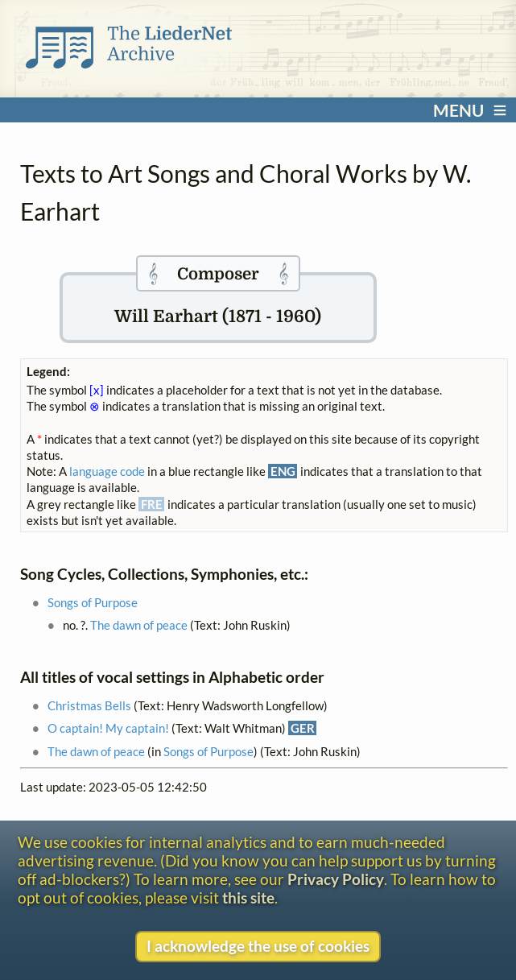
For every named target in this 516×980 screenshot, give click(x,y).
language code (107, 471)
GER (303, 728)
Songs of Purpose (93, 602)
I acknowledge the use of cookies (258, 946)
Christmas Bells (89, 705)
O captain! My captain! (108, 728)
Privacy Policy (336, 879)
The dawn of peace (139, 625)
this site (248, 897)
